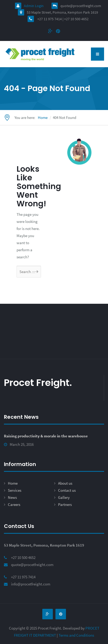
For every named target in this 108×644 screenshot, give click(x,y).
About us (65, 483)
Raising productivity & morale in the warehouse (46, 436)
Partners (65, 504)
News (12, 497)
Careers (14, 504)
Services (15, 490)
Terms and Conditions (76, 635)
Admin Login (29, 6)
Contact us (67, 490)
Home (13, 483)
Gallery (64, 497)
